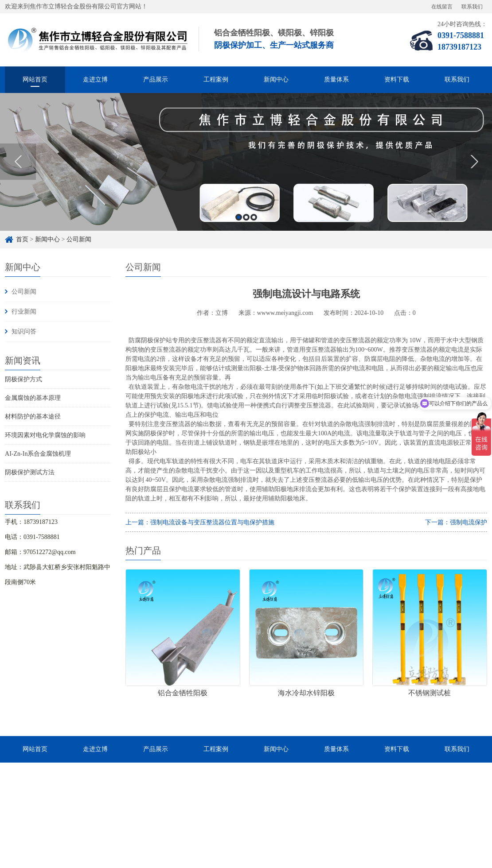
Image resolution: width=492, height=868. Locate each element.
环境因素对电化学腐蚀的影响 (45, 435)
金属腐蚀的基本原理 (33, 398)
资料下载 (397, 79)
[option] (246, 162)
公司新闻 (79, 239)
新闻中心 (276, 79)
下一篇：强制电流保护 (456, 522)
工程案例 (216, 79)
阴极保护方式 (23, 379)
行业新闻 (24, 312)
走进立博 (95, 79)
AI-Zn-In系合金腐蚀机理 (38, 454)
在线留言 (442, 7)
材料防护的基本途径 (33, 417)
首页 (22, 239)
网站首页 (35, 79)
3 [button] (254, 217)
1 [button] (239, 217)
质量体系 (336, 79)
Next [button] (474, 162)
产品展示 (156, 79)
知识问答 (24, 331)
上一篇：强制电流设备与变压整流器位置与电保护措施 (200, 522)
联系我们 (472, 7)
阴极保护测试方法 (30, 472)
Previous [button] (18, 162)
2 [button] (246, 217)
